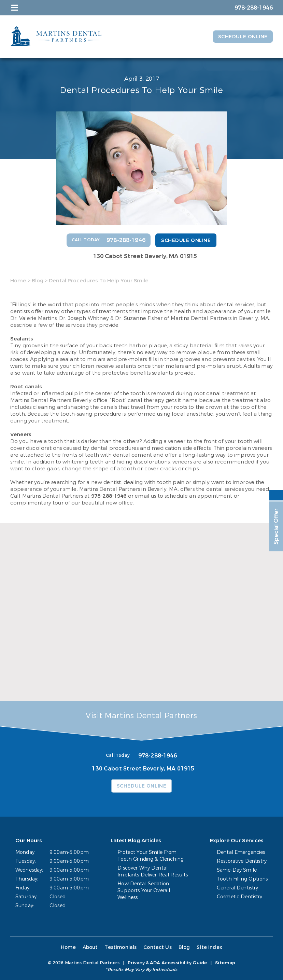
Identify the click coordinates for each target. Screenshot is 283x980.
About (90, 947)
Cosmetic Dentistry (240, 897)
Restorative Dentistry (242, 861)
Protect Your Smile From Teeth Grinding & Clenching (151, 856)
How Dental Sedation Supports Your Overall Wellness (144, 891)
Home (18, 281)
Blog (38, 281)
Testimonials (121, 947)
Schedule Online (243, 37)
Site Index (209, 947)
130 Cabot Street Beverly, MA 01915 (145, 256)
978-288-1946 (109, 496)
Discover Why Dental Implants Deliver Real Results (153, 871)
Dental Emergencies (241, 852)
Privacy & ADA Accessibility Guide (167, 963)
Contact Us (158, 947)
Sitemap (225, 963)
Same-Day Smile (237, 870)
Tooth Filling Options (242, 879)
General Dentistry (237, 888)
